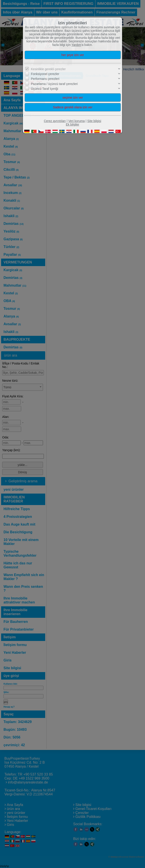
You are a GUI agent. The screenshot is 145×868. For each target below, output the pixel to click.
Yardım (76, 45)
